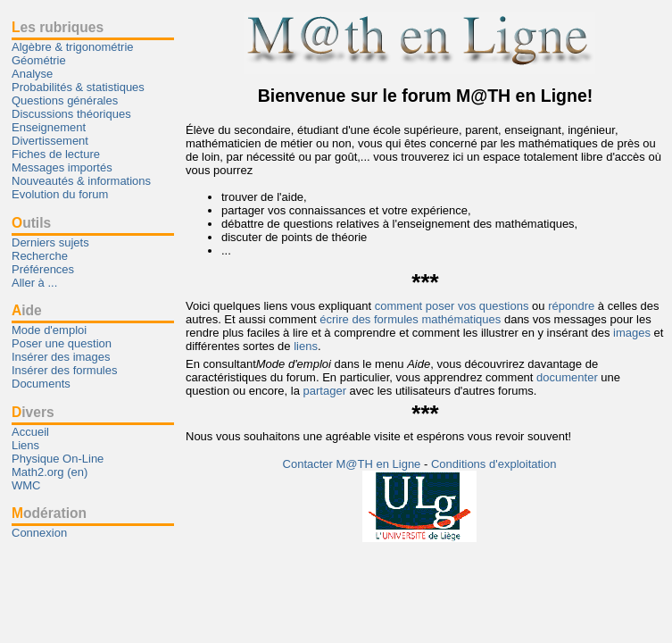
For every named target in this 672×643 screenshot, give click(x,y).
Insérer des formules (65, 370)
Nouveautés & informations (81, 181)
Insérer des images (61, 357)
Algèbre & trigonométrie (73, 47)
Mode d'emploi (49, 330)
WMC (26, 485)
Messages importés (62, 167)
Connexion (39, 533)
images (632, 333)
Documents (41, 384)
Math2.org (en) (50, 472)
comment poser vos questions (452, 306)
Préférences (43, 269)
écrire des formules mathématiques (410, 319)
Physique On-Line (58, 459)
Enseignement (49, 127)
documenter (567, 377)
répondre (571, 306)
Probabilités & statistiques (78, 87)
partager (325, 391)
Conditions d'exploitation (494, 464)
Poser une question (62, 343)
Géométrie (39, 60)
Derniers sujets (50, 242)
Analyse (32, 74)
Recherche (40, 256)
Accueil (30, 432)
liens (306, 346)
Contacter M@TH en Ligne (353, 464)
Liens (25, 445)
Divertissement (50, 141)
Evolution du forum (60, 194)
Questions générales (65, 100)
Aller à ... (34, 283)
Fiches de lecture (56, 154)
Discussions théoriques (71, 114)
